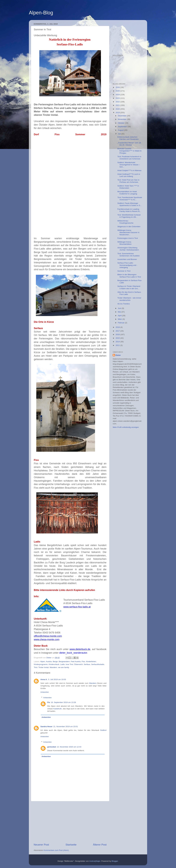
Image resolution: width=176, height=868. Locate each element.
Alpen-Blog (41, 13)
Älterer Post (100, 845)
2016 (118, 334)
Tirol (36, 667)
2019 (118, 113)
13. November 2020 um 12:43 (69, 747)
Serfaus (87, 664)
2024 (118, 95)
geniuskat (52, 747)
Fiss (83, 661)
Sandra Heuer (46, 727)
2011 (118, 345)
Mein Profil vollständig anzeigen (126, 427)
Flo (49, 702)
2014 (118, 342)
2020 (118, 109)
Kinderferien (91, 661)
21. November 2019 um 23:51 (66, 727)
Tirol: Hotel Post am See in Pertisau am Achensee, (128, 181)
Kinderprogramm (41, 664)
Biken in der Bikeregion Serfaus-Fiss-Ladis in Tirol (129, 276)
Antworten (45, 692)
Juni (120, 308)
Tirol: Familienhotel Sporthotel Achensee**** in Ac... (130, 199)
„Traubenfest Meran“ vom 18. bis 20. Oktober (129, 144)
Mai (120, 312)
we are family (64, 667)
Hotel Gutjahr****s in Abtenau (129, 170)
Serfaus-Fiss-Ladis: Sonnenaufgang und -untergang (127, 265)
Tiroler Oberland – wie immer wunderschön (129, 299)
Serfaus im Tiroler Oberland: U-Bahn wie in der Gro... (129, 287)
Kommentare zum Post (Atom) (56, 850)
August (121, 130)
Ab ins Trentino (124, 304)
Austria (49, 661)
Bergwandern (64, 661)
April (120, 316)
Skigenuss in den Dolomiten (129, 227)
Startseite (71, 845)
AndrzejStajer (95, 861)
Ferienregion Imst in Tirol (128, 238)
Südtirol (103, 730)
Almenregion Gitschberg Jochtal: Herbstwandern (128, 249)
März (120, 319)
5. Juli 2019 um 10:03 (57, 679)
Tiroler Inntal (44, 667)
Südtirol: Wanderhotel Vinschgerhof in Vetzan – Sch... (129, 165)
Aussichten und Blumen (127, 259)
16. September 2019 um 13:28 (63, 702)
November (122, 119)
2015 (118, 338)
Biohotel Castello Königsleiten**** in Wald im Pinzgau (130, 151)
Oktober (121, 123)
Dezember (122, 116)
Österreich (78, 664)
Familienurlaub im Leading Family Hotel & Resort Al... (129, 210)
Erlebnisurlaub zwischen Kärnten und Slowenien (128, 138)
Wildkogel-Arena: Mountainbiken (125, 243)
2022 (118, 102)
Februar (121, 323)
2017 (118, 331)
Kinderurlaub (54, 664)
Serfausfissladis (98, 664)
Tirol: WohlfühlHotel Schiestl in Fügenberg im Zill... (129, 216)
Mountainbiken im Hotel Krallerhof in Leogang (127, 193)
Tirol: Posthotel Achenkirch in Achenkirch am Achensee (129, 158)
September (123, 127)
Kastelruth (58, 709)
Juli (119, 134)
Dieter (118, 355)
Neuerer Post (41, 845)
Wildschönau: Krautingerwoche (125, 222)
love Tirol (69, 664)
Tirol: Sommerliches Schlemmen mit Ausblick (128, 255)
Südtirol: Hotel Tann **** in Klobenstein (128, 187)
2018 (118, 327)
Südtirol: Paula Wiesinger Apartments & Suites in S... (130, 204)
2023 (118, 98)
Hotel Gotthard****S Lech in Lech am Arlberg (129, 175)
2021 (118, 105)
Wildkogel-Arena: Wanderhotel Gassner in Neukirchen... (128, 232)
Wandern (53, 667)
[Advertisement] (70, 822)
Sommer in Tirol (124, 271)
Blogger (115, 861)
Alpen (43, 661)
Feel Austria (76, 661)
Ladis (62, 664)
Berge (55, 661)
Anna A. (44, 679)
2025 (118, 91)
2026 (118, 87)
